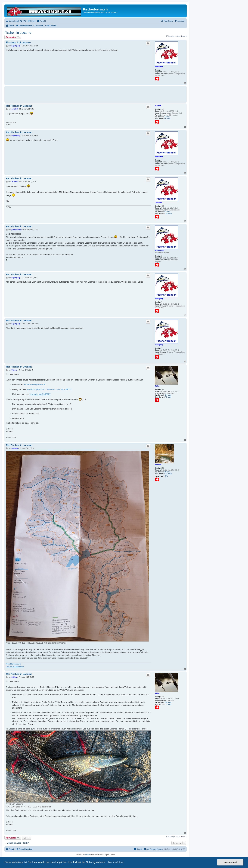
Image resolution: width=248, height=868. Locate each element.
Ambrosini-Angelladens (35, 384)
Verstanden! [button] (230, 862)
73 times (168, 397)
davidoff (158, 106)
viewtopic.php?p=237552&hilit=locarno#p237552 (49, 389)
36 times (167, 472)
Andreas (158, 465)
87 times (167, 212)
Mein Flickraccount (13, 664)
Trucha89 (158, 203)
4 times (167, 117)
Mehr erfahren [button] (116, 862)
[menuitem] (23, 21)
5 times (168, 119)
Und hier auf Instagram (15, 666)
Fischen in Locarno (18, 33)
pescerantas (159, 251)
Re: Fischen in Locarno (19, 106)
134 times (168, 395)
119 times (169, 214)
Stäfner (157, 386)
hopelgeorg (159, 66)
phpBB (87, 855)
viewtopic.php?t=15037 (40, 394)
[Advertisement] (64, 94)
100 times (169, 474)
